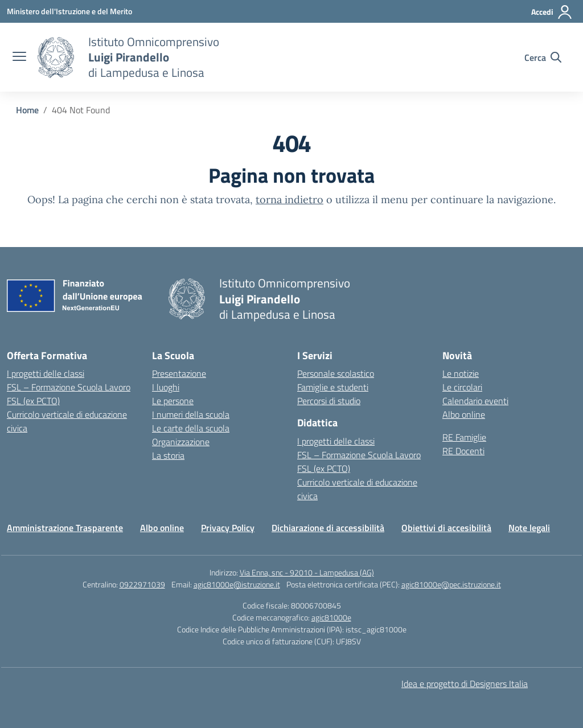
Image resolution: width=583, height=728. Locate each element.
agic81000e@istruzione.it (237, 584)
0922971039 (142, 584)
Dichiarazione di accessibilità (328, 528)
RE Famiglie (464, 437)
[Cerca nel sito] (543, 57)
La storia (168, 455)
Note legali (529, 528)
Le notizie (461, 373)
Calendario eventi (475, 401)
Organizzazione (181, 442)
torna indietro (290, 200)
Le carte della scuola (191, 428)
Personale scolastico (336, 373)
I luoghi (166, 387)
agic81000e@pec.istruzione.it (451, 584)
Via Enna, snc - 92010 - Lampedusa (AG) (307, 572)
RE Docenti (463, 451)
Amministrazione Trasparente (65, 528)
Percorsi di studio (329, 401)
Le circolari (462, 387)
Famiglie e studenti (333, 387)
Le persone (173, 401)
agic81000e (331, 617)
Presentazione (179, 373)
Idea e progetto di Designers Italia (465, 684)
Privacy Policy (228, 528)
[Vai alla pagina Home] (27, 110)
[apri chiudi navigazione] (19, 57)
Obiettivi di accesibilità (446, 528)
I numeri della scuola (191, 414)
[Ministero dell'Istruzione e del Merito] (69, 11)
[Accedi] (552, 12)
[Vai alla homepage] (56, 57)
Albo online (464, 414)
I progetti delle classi (46, 373)
